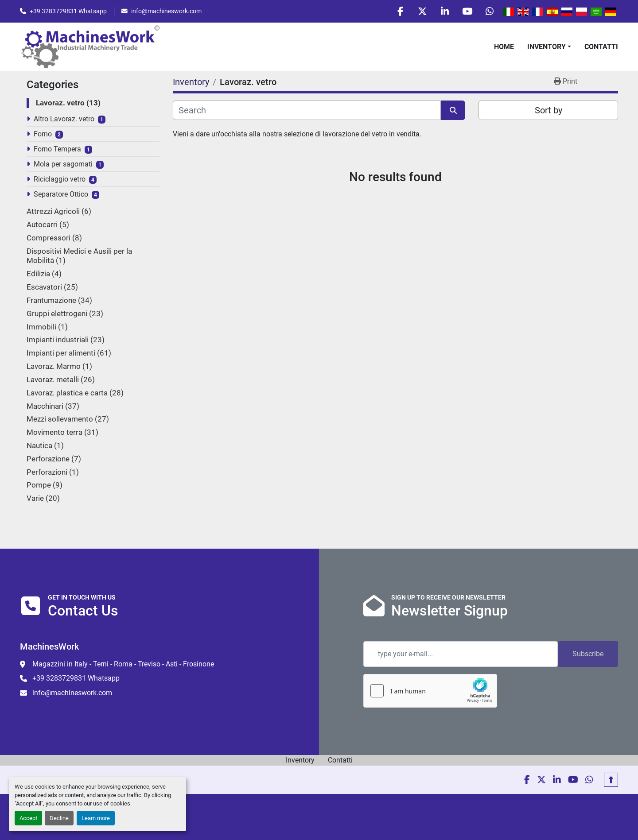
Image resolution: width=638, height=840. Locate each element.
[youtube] (467, 12)
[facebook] (399, 12)
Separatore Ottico (61, 195)
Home (504, 47)
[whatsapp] (490, 12)
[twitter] (422, 12)
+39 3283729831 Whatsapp (68, 11)
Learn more (96, 818)
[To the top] (611, 780)
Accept (28, 818)
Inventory (547, 47)
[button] (549, 47)
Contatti (601, 47)
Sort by (549, 111)
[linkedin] (444, 12)
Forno (43, 134)
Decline (59, 818)
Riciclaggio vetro (60, 180)
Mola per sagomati (63, 165)
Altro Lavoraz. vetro (64, 119)
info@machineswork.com (166, 11)
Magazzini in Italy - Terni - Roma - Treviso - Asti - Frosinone (123, 664)
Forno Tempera (57, 149)
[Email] (461, 654)
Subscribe (588, 654)
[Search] (307, 111)
